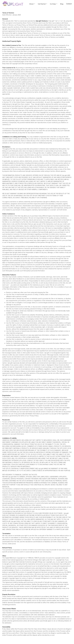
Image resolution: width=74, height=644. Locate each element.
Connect (69, 4)
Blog (62, 4)
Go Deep (53, 4)
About (31, 4)
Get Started (42, 4)
